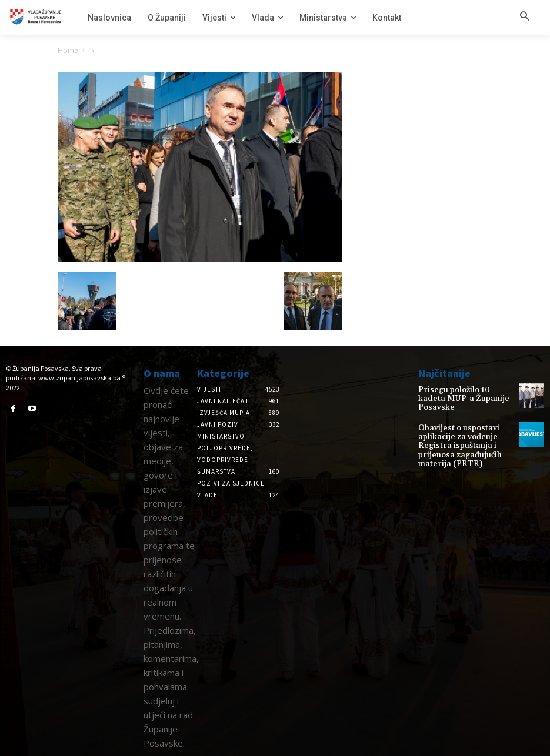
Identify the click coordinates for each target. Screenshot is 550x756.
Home (68, 50)
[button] (525, 17)
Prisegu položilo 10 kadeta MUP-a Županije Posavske (461, 394)
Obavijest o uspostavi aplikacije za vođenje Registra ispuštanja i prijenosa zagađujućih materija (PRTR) (454, 437)
